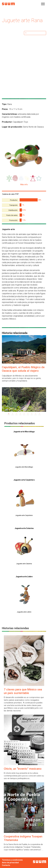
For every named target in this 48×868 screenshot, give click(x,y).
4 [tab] (20, 414)
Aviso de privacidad (10, 863)
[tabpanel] (24, 399)
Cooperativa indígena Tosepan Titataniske (23, 838)
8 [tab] (36, 414)
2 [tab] (13, 414)
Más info (24, 185)
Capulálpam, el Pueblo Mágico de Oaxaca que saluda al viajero (23, 369)
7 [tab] (32, 414)
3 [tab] (16, 414)
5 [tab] (24, 414)
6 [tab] (28, 414)
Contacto (6, 865)
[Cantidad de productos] (35, 33)
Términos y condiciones (12, 860)
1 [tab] (9, 414)
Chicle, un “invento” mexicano (23, 769)
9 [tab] (39, 414)
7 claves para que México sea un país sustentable (23, 691)
